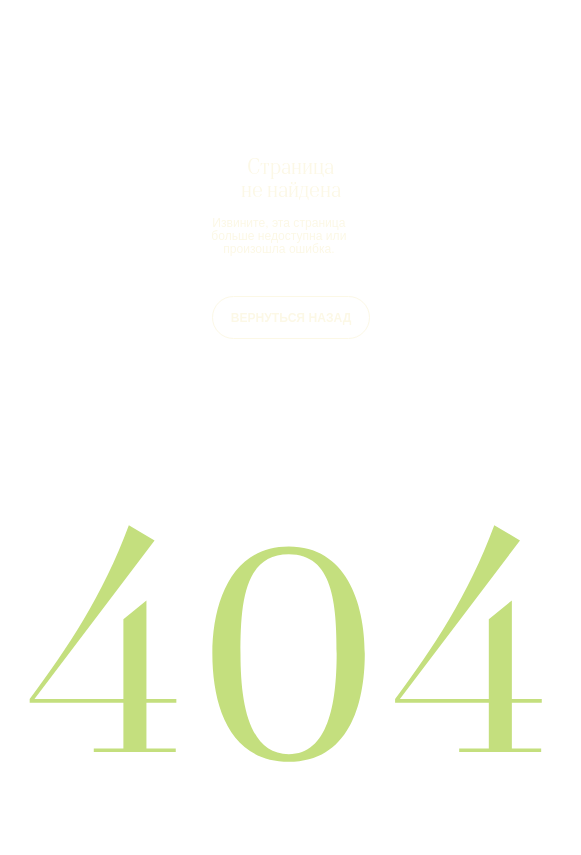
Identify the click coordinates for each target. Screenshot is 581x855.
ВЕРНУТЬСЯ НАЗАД (291, 318)
